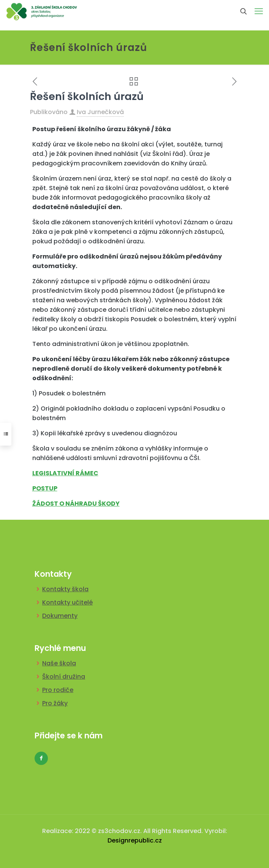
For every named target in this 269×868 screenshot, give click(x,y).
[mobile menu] (259, 11)
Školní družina (64, 677)
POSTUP (45, 488)
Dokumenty (60, 616)
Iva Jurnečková (100, 112)
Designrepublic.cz (135, 840)
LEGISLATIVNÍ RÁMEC (65, 473)
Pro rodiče (58, 690)
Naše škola (59, 663)
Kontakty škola (65, 589)
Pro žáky (55, 703)
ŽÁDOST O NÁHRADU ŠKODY (76, 504)
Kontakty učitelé (67, 602)
